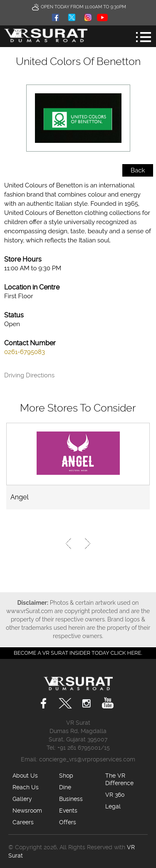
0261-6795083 (25, 352)
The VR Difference (119, 779)
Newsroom (27, 811)
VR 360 (115, 795)
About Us (25, 776)
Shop (66, 776)
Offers (68, 822)
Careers (23, 822)
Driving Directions (29, 375)
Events (68, 811)
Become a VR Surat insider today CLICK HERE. (78, 653)
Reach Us (26, 787)
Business (71, 799)
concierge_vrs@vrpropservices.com (87, 759)
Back (138, 170)
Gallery (22, 799)
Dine (65, 787)
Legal (113, 806)
